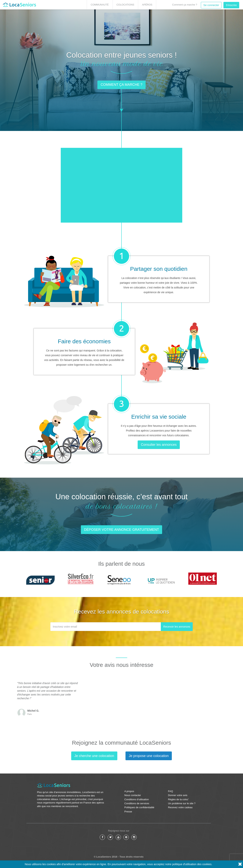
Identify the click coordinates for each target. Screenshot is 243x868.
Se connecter (211, 5)
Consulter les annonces (159, 445)
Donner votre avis (178, 795)
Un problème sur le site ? (182, 803)
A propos (129, 791)
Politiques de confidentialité (139, 807)
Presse (128, 812)
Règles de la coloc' (178, 799)
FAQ (170, 791)
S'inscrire (231, 5)
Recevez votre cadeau (180, 807)
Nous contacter (133, 795)
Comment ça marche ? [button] (121, 85)
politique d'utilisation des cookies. (192, 864)
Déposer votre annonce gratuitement (122, 530)
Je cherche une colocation (94, 756)
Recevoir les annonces (177, 627)
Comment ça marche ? (185, 5)
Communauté (100, 5)
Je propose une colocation (149, 756)
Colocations (125, 5)
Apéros (147, 5)
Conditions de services (137, 803)
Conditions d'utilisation (137, 799)
